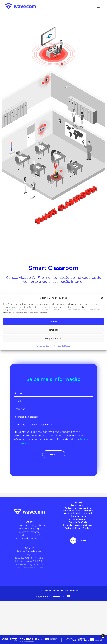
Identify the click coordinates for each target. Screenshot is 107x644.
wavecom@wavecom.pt (33, 564)
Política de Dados (62, 346)
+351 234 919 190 (33, 561)
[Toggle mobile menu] (98, 7)
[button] (102, 298)
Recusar (53, 330)
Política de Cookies (44, 346)
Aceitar (54, 321)
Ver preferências (53, 338)
